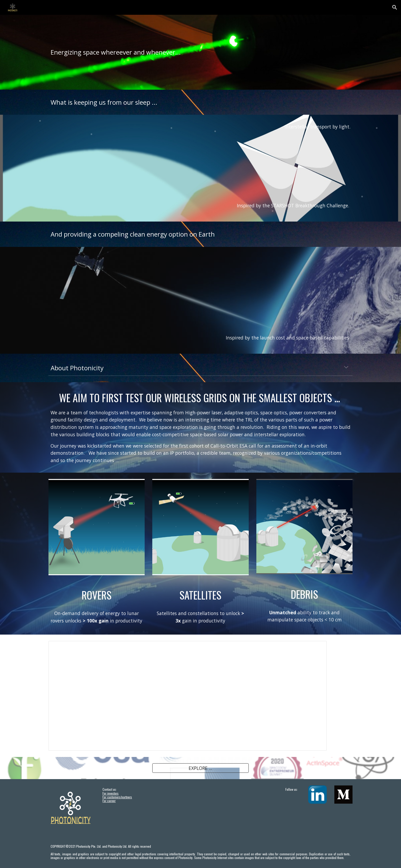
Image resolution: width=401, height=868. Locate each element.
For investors (111, 793)
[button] (395, 7)
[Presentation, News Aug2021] (188, 696)
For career (109, 801)
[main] (200, 52)
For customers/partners (117, 797)
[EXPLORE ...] (200, 768)
